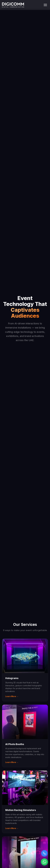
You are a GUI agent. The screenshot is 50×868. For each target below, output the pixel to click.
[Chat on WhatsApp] (44, 862)
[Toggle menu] (45, 5)
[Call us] (44, 853)
